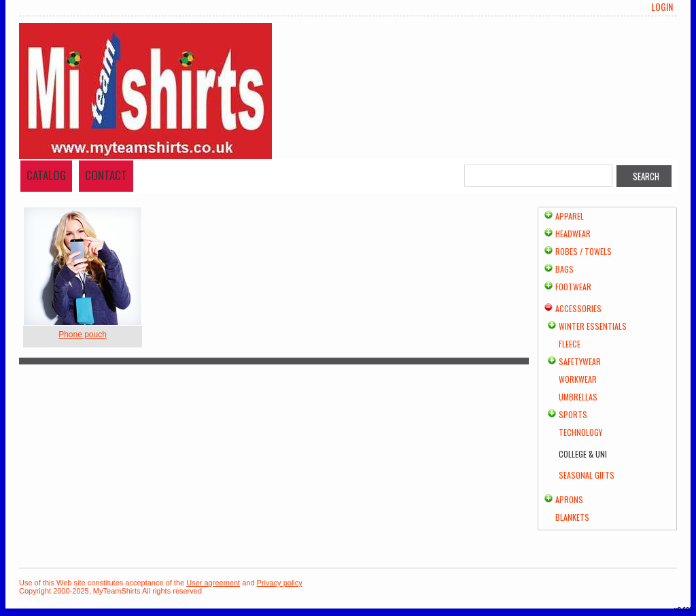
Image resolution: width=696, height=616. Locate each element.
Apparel (570, 216)
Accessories (578, 308)
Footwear (573, 287)
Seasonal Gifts (587, 475)
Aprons (569, 499)
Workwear (578, 379)
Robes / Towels (584, 251)
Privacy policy (280, 583)
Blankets (572, 517)
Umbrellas (578, 397)
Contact (106, 175)
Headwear (573, 234)
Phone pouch (83, 335)
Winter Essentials (593, 326)
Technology (580, 432)
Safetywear (580, 361)
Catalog (46, 175)
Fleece (570, 344)
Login (662, 7)
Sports (573, 414)
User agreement (213, 583)
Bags (564, 269)
